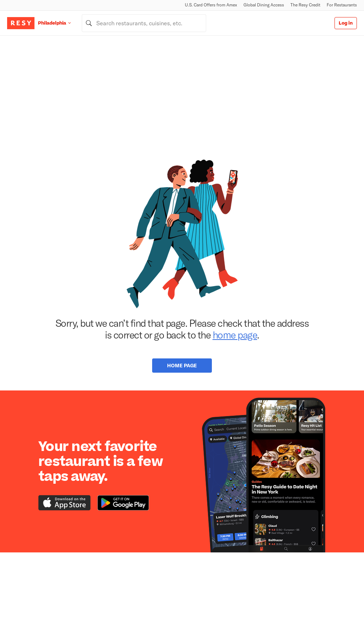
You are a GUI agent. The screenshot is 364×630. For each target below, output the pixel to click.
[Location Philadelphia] (60, 23)
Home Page (182, 365)
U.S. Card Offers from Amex (211, 5)
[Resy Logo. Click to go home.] (21, 23)
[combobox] (144, 23)
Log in (346, 23)
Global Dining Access (264, 5)
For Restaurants (342, 5)
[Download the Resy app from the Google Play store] (123, 503)
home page (235, 335)
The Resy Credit (305, 5)
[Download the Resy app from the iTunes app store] (65, 503)
